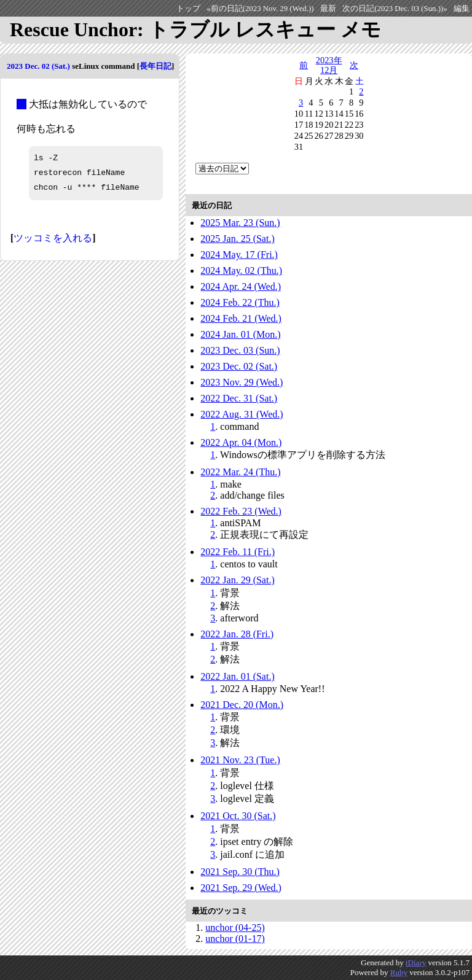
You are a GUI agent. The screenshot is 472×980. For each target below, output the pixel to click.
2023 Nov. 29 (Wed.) (242, 382)
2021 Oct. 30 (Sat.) (238, 816)
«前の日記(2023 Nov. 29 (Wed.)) (260, 9)
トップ (188, 9)
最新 (328, 9)
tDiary (416, 962)
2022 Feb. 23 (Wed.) (241, 511)
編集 (462, 9)
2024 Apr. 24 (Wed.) (241, 286)
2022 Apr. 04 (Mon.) (241, 442)
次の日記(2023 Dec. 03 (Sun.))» (395, 9)
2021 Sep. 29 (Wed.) (241, 888)
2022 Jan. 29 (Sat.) (237, 580)
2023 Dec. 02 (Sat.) (38, 66)
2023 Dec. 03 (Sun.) (240, 350)
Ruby (399, 972)
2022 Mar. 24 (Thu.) (240, 472)
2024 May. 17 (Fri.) (239, 255)
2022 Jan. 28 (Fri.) (237, 634)
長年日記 (155, 66)
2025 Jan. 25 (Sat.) (237, 239)
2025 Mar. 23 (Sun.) (240, 223)
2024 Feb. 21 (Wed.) (241, 318)
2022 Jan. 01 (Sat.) (237, 676)
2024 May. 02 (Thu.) (241, 270)
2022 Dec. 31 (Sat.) (239, 398)
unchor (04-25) (235, 927)
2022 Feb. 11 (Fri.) (238, 552)
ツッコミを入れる (53, 238)
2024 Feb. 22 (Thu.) (240, 302)
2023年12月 (329, 65)
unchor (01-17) (235, 939)
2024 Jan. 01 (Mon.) (240, 334)
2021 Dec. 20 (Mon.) (242, 705)
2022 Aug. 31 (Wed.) (242, 414)
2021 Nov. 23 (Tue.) (240, 760)
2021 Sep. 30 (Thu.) (240, 872)
